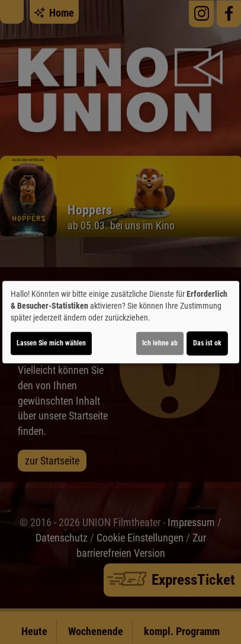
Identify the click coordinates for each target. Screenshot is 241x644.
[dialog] (121, 322)
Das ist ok (207, 343)
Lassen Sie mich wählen (51, 343)
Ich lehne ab (160, 343)
